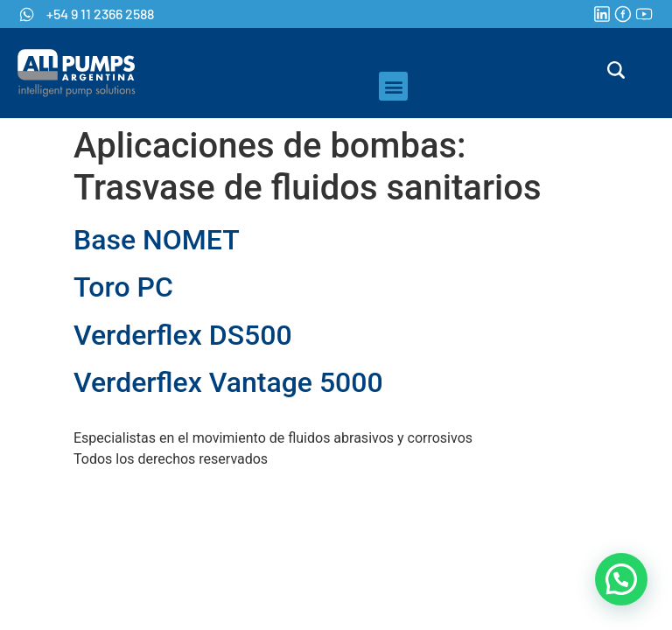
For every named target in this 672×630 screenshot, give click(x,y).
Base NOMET (157, 240)
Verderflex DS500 (183, 335)
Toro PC (123, 287)
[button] (393, 86)
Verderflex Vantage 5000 (228, 382)
